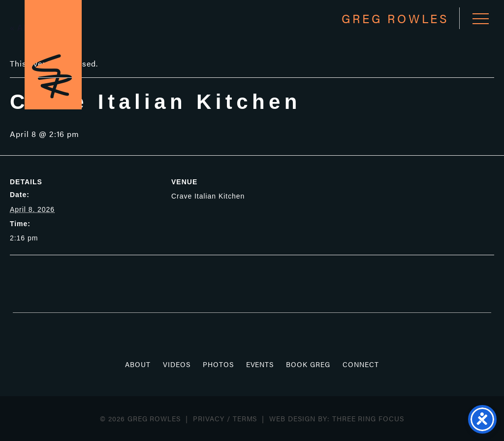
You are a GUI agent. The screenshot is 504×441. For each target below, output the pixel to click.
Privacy (209, 418)
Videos (177, 364)
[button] (481, 18)
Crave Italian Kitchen (208, 196)
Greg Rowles (53, 55)
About (138, 364)
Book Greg (308, 364)
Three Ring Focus (368, 418)
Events (260, 364)
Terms (245, 418)
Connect (361, 364)
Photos (218, 364)
